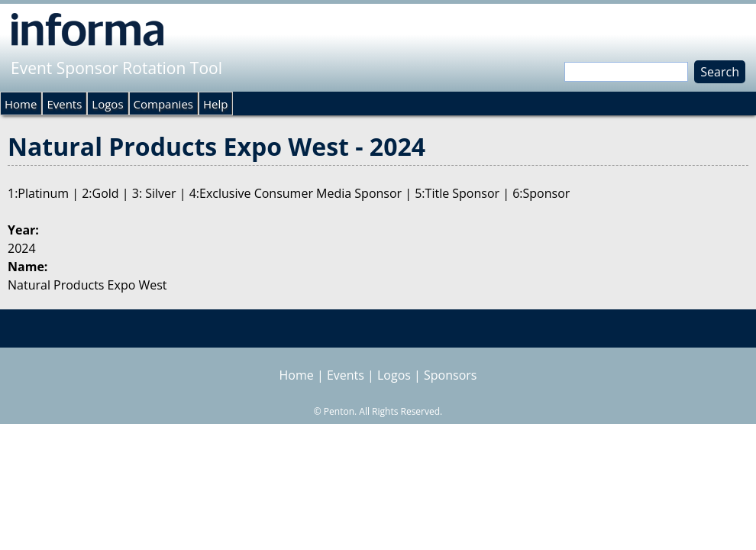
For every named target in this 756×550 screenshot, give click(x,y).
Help (215, 104)
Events (64, 104)
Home (21, 104)
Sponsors (450, 375)
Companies (163, 104)
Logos (107, 104)
